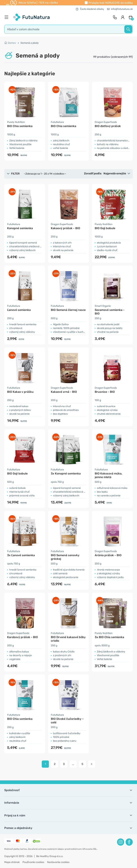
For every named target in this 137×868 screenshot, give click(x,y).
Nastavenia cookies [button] (58, 862)
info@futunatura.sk (120, 9)
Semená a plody (30, 43)
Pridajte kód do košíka (111, 3)
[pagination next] (92, 764)
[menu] (7, 17)
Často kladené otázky (90, 9)
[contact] (115, 17)
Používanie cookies (33, 862)
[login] (123, 17)
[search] (68, 29)
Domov (10, 43)
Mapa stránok (12, 862)
